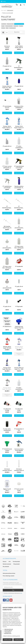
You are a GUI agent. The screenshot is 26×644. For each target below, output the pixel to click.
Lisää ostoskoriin (7, 53)
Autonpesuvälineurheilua (9, 573)
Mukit (7, 28)
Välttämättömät (9, 629)
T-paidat (21, 26)
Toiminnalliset (8, 631)
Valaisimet (16, 26)
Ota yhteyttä (6, 566)
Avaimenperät (12, 28)
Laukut (3, 26)
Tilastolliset (8, 632)
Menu (3, 1)
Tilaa (13, 590)
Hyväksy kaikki (18, 640)
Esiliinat (3, 28)
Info (10, 561)
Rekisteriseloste (7, 564)
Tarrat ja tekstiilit (9, 26)
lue (21, 593)
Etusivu (5, 561)
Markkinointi (8, 633)
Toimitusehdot (16, 561)
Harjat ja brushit (10, 24)
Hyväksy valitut (8, 640)
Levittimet (4, 24)
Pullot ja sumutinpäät (19, 24)
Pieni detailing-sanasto (9, 576)
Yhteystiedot (16, 564)
